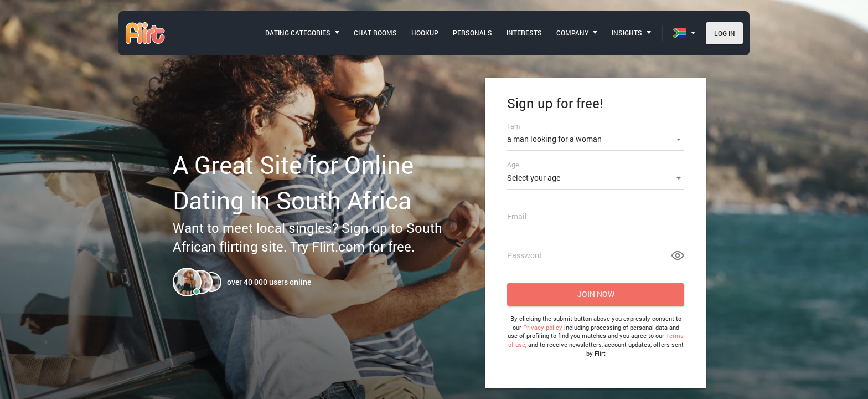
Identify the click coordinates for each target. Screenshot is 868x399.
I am (513, 126)
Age (513, 165)
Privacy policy (543, 327)
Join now (596, 294)
